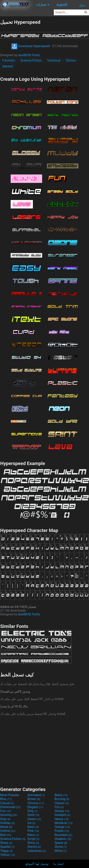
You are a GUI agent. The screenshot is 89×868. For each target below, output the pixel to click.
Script (33, 839)
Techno (70, 60)
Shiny (33, 843)
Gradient (62, 815)
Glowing (9, 815)
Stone (61, 847)
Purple (62, 831)
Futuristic (9, 60)
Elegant (35, 807)
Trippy (6, 851)
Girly (32, 811)
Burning (62, 799)
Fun (6, 811)
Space (61, 843)
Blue (6, 799)
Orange (62, 827)
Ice (31, 823)
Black (61, 795)
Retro (33, 835)
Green (34, 819)
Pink (33, 831)
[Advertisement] (44, 751)
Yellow (7, 855)
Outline (8, 831)
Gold (33, 815)
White (61, 851)
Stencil (34, 847)
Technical (54, 60)
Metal (6, 827)
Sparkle (7, 847)
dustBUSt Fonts (29, 55)
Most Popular (10, 795)
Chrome (36, 803)
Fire (59, 807)
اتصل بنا (58, 864)
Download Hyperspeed (31, 46)
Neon (33, 827)
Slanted (7, 66)
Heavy (62, 819)
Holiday (7, 823)
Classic (62, 803)
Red (6, 835)
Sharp (6, 843)
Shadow (63, 839)
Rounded (64, 835)
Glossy (62, 811)
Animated (36, 795)
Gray (5, 819)
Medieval (64, 823)
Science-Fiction (31, 60)
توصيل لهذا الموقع (37, 864)
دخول (82, 5)
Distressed (10, 807)
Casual (7, 803)
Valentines (37, 851)
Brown (34, 799)
